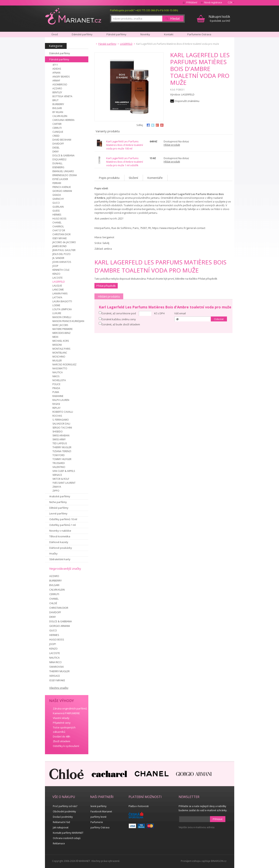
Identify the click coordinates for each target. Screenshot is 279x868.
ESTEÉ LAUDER (60, 179)
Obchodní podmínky (64, 812)
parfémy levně (98, 817)
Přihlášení (192, 2)
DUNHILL (57, 163)
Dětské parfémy (59, 508)
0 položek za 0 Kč (219, 18)
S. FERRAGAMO (61, 420)
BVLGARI (57, 108)
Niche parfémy (58, 502)
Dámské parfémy (60, 53)
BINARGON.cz (219, 861)
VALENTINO (59, 467)
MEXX (55, 337)
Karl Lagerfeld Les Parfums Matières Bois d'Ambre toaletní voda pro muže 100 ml (125, 145)
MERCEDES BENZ (62, 333)
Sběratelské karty (60, 559)
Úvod (55, 34)
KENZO (56, 274)
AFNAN (56, 73)
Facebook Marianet (101, 812)
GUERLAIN (58, 207)
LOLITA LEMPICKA (62, 309)
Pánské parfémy (59, 59)
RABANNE (58, 396)
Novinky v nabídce (60, 531)
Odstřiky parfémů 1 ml (63, 525)
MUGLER (57, 361)
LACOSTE (57, 278)
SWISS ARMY (59, 439)
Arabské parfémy (60, 496)
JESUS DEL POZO (62, 254)
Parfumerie (97, 822)
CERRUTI (57, 128)
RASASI (56, 404)
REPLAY (56, 408)
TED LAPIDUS (60, 443)
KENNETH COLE (61, 270)
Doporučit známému (187, 101)
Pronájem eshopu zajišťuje (196, 861)
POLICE (56, 384)
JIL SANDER (58, 258)
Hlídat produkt (172, 145)
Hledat (175, 19)
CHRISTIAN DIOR (62, 234)
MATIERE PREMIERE (63, 329)
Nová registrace (213, 2)
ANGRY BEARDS (61, 77)
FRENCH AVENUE (62, 187)
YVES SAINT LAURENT (64, 483)
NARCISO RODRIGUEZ (64, 364)
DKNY (56, 152)
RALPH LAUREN (61, 400)
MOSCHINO (59, 357)
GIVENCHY (58, 199)
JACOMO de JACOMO (64, 242)
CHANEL (57, 223)
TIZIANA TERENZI (62, 451)
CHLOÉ (53, 603)
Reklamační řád (61, 822)
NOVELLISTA (59, 380)
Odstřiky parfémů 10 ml (63, 519)
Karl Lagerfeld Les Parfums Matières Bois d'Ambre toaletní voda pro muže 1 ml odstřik (125, 162)
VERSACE (57, 475)
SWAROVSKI (56, 667)
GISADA (57, 195)
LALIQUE (57, 286)
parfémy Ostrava (100, 827)
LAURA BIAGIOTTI (62, 301)
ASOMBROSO (60, 84)
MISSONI (57, 345)
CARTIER (57, 124)
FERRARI (57, 183)
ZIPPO (56, 491)
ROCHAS (57, 416)
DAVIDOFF (58, 144)
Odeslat (219, 319)
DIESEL (56, 148)
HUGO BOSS (59, 219)
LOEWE (56, 305)
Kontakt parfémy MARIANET (68, 833)
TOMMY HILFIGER (62, 459)
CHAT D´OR (59, 230)
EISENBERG (58, 167)
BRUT (56, 100)
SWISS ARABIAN (61, 435)
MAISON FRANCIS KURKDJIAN (68, 321)
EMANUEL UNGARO (63, 171)
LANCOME (58, 290)
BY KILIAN (58, 112)
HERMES (57, 215)
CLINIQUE (58, 132)
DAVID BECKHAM (62, 140)
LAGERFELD (59, 282)
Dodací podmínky (63, 817)
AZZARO (57, 88)
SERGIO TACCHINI (62, 428)
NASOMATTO (60, 368)
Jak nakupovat (61, 827)
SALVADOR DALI (61, 424)
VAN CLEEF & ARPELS (64, 471)
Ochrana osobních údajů (67, 838)
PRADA (56, 388)
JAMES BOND (60, 246)
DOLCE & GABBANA (63, 155)
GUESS (56, 211)
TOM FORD (59, 455)
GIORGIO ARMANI (62, 191)
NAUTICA (58, 372)
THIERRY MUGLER (62, 447)
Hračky (53, 553)
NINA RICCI (55, 662)
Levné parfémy (58, 513)
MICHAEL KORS (61, 341)
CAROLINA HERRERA (63, 120)
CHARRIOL (58, 226)
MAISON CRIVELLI (62, 317)
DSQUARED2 (59, 159)
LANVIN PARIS (60, 294)
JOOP (55, 266)
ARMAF (56, 81)
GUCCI (56, 203)
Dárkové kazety (59, 542)
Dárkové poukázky (61, 548)
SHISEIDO (58, 432)
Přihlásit (218, 819)
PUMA (56, 392)
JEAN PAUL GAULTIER (64, 250)
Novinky (145, 34)
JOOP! (53, 644)
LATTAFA (57, 297)
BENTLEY (57, 92)
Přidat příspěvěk (106, 286)
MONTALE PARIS (61, 349)
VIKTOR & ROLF (61, 479)
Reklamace (59, 843)
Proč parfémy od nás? (65, 806)
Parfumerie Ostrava (199, 34)
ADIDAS (57, 69)
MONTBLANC (60, 353)
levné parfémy (98, 806)
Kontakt (169, 34)
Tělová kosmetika (60, 536)
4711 (55, 65)
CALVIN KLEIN (60, 116)
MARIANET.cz (73, 16)
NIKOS (56, 376)
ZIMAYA (57, 487)
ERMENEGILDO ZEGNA (65, 175)
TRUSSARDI (59, 463)
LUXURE (57, 313)
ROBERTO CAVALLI (63, 412)
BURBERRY (58, 104)
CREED (56, 136)
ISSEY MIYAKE (60, 238)
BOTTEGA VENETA (62, 96)
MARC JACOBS (60, 325)
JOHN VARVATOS (62, 262)
